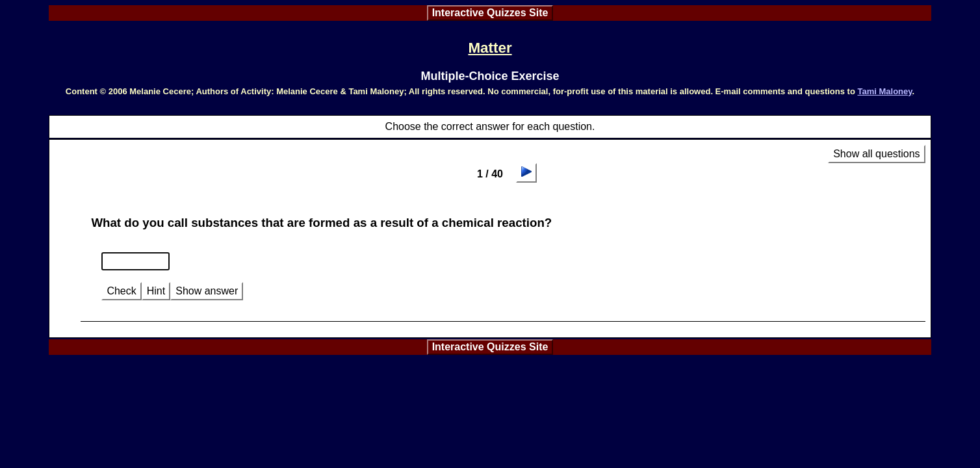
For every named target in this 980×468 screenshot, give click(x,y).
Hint (156, 291)
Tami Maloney (884, 91)
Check (121, 291)
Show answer (207, 291)
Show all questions (876, 154)
